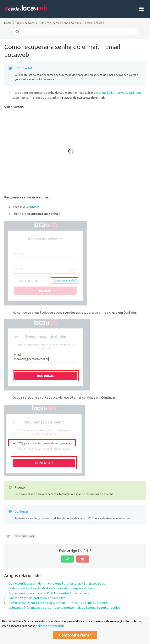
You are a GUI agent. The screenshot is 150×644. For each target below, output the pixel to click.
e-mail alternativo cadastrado (120, 93)
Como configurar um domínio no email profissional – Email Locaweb (57, 583)
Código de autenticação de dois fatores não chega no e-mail (51, 588)
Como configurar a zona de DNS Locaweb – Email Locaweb (50, 593)
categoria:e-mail (25, 536)
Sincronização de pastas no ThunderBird (37, 598)
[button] (67, 559)
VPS (91, 518)
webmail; (32, 207)
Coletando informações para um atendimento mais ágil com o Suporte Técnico (64, 608)
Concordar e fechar (75, 635)
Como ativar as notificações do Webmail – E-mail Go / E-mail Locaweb (58, 603)
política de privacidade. (51, 626)
